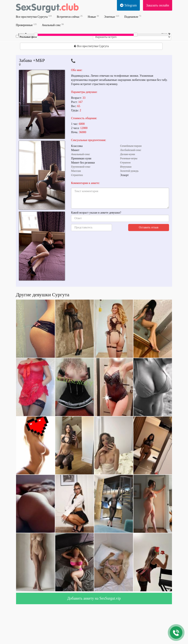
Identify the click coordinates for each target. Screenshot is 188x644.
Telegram (128, 5)
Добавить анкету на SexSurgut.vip (94, 598)
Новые (93, 17)
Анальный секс (53, 25)
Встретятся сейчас (70, 17)
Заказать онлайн (158, 5)
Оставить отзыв (149, 227)
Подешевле (133, 17)
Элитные (112, 17)
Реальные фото (26, 37)
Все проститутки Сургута (34, 17)
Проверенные (26, 25)
